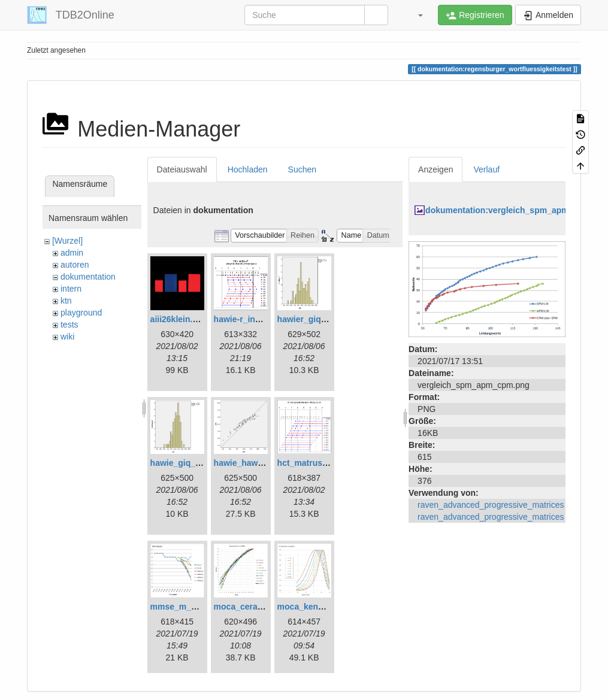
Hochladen (248, 169)
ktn (66, 301)
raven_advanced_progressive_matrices (491, 505)
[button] (415, 15)
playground (81, 313)
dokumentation (88, 277)
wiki (67, 337)
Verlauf (486, 169)
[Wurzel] (67, 241)
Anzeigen (435, 169)
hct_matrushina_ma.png (326, 463)
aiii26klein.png (179, 319)
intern (71, 289)
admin (72, 253)
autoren (75, 265)
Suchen (302, 169)
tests (69, 325)
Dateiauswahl (182, 169)
